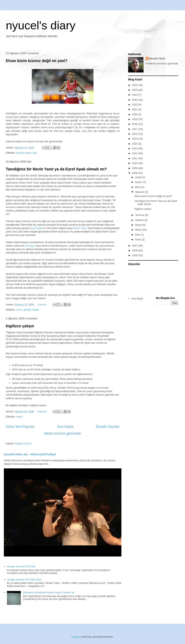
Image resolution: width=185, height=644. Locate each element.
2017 (135, 129)
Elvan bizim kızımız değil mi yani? (37, 61)
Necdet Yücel (157, 59)
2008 (135, 173)
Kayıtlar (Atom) (23, 443)
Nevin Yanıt (80, 228)
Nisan (139, 230)
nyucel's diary (41, 25)
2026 (135, 85)
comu (19, 310)
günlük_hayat (24, 153)
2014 (135, 144)
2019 (135, 119)
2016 (135, 134)
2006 (135, 250)
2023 (135, 100)
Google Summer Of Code (21, 566)
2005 (135, 255)
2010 (135, 163)
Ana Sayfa (65, 427)
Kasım (139, 182)
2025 (135, 90)
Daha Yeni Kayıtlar (20, 427)
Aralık (139, 177)
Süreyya (30, 246)
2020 (135, 114)
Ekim (138, 187)
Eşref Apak (36, 228)
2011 (135, 158)
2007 (135, 246)
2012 (135, 153)
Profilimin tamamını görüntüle (162, 64)
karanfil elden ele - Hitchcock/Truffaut (30, 454)
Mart (138, 235)
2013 (135, 149)
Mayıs (139, 225)
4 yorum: (42, 304)
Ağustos (140, 192)
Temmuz (140, 215)
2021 (135, 109)
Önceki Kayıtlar (108, 427)
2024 (135, 95)
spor (35, 153)
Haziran (140, 220)
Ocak (138, 240)
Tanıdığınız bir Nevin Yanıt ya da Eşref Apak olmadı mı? (56, 169)
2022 (135, 105)
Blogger (76, 637)
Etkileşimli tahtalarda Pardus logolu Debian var (49, 592)
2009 (135, 168)
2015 (135, 139)
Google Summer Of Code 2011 (24, 580)
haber (19, 417)
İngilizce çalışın (20, 326)
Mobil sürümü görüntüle (63, 434)
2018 (135, 124)
